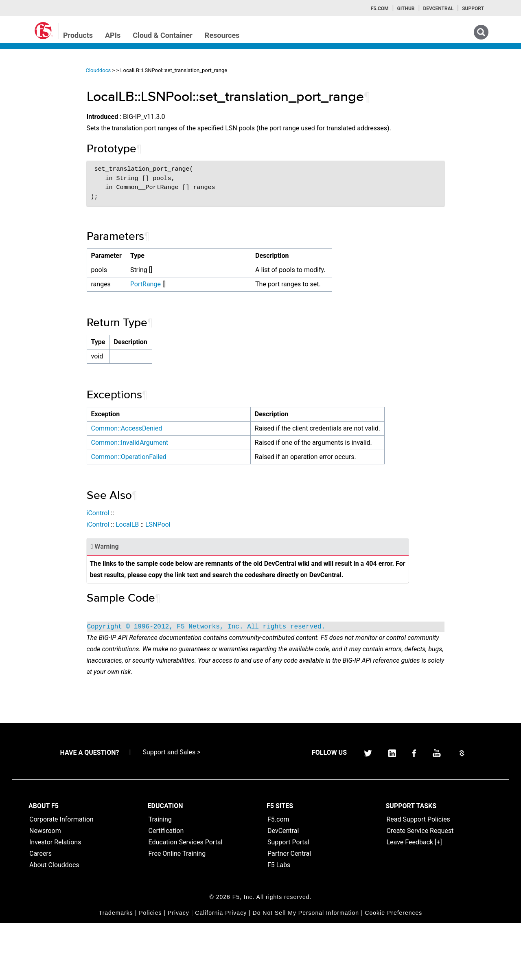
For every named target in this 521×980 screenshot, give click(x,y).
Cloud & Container (163, 35)
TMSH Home (33, 167)
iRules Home (33, 138)
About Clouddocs (54, 922)
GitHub (406, 9)
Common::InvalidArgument (190, 465)
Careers (40, 911)
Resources (222, 35)
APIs (113, 35)
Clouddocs (158, 70)
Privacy (178, 970)
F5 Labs (279, 922)
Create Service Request (420, 888)
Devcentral (438, 9)
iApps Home (33, 94)
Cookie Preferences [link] (393, 970)
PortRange (205, 296)
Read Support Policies (418, 876)
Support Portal (288, 899)
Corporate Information (61, 876)
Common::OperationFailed (189, 491)
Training (160, 876)
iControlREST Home (42, 109)
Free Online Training (177, 911)
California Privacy (221, 970)
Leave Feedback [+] (414, 899)
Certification (166, 888)
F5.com (380, 9)
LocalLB (187, 559)
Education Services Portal (186, 899)
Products (78, 35)
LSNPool (218, 559)
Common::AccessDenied (187, 440)
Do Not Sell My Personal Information (306, 970)
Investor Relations (55, 899)
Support (473, 9)
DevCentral (283, 888)
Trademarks (116, 970)
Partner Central (289, 911)
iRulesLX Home (36, 153)
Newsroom (45, 888)
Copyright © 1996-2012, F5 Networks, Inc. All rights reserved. (266, 672)
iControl (158, 547)
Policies (150, 970)
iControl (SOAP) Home (45, 123)
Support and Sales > (171, 809)
